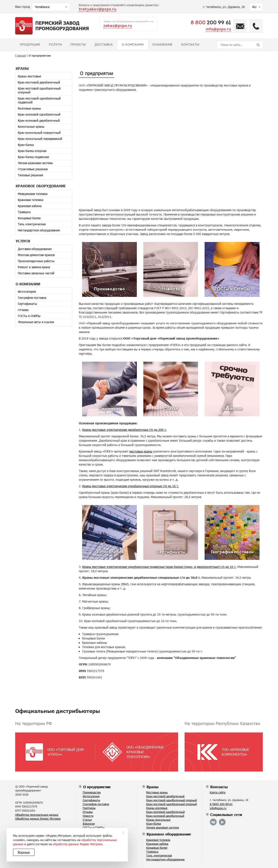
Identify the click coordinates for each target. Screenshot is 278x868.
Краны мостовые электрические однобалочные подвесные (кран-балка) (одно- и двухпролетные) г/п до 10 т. (159, 567)
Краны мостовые (29, 76)
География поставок (32, 298)
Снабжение (162, 45)
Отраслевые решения (33, 169)
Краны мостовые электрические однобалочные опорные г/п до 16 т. (131, 486)
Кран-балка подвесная (33, 157)
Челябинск (42, 7)
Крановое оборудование (169, 834)
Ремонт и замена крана (34, 267)
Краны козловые (157, 808)
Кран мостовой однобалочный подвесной (39, 100)
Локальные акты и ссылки (36, 322)
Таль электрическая (32, 224)
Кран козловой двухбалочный (39, 120)
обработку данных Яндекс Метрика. (78, 844)
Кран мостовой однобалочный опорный (39, 90)
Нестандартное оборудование (39, 230)
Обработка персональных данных (37, 815)
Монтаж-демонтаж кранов (36, 255)
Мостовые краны (157, 792)
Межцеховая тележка (33, 194)
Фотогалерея (27, 292)
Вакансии (89, 824)
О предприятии (97, 787)
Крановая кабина (30, 206)
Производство (92, 792)
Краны (153, 787)
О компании (133, 45)
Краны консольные (158, 820)
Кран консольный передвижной (40, 139)
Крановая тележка (31, 200)
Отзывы (23, 310)
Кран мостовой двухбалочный (39, 82)
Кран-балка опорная (32, 151)
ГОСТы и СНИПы (29, 316)
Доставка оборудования (35, 249)
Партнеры (89, 808)
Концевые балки (29, 218)
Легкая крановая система (35, 163)
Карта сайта (218, 792)
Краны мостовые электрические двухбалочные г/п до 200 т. (125, 430)
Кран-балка (26, 145)
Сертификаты (27, 304)
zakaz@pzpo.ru (118, 26)
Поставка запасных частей (36, 273)
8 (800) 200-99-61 (221, 804)
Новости (88, 816)
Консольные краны (31, 127)
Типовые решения (30, 175)
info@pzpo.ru (218, 29)
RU (254, 7)
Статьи (87, 820)
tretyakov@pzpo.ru (98, 9)
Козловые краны (29, 108)
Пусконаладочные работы (36, 261)
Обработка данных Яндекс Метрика (38, 819)
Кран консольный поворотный (39, 133)
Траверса (24, 212)
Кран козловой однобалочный (39, 114)
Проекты (78, 45)
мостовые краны (141, 451)
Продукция (30, 45)
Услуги (55, 45)
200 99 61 (211, 23)
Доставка (104, 45)
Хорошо (24, 852)
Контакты (190, 45)
